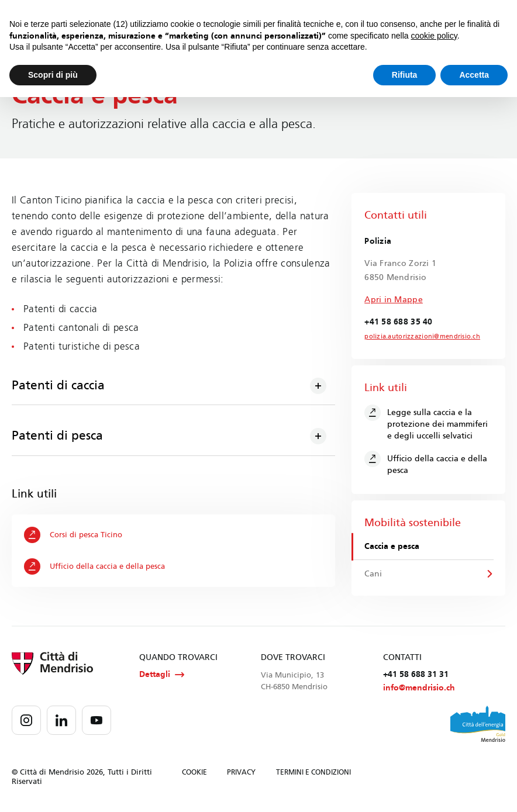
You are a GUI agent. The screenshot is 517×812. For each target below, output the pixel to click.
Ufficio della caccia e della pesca (95, 566)
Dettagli (162, 676)
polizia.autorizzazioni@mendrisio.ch (417, 337)
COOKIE (194, 773)
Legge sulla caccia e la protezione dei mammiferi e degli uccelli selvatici (426, 423)
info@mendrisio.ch (419, 689)
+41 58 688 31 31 (416, 675)
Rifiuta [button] (405, 75)
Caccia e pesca (392, 547)
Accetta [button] (474, 75)
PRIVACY (241, 773)
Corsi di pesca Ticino (73, 535)
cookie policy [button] (434, 36)
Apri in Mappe (394, 300)
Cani (374, 574)
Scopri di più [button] (53, 75)
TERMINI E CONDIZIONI (313, 773)
